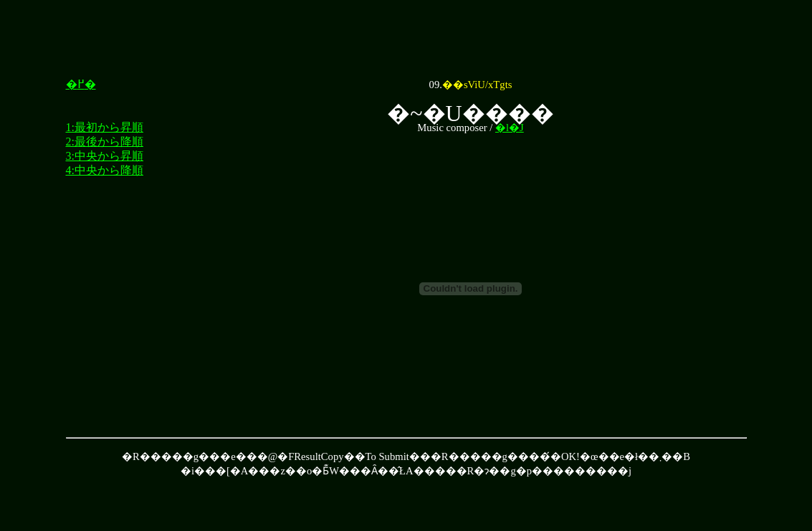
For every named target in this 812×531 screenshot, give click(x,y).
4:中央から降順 (105, 170)
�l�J (510, 128)
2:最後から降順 (105, 142)
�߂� (81, 84)
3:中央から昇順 (105, 156)
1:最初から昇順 (105, 127)
